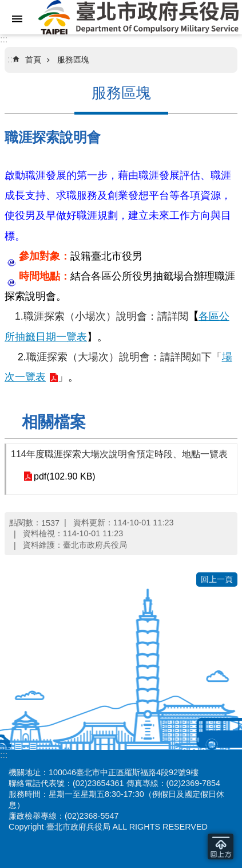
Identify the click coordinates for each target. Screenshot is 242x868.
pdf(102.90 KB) (65, 476)
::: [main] (11, 59)
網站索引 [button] (17, 19)
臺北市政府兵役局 (138, 17)
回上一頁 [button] (217, 579)
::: (4, 39)
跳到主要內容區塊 (6, 6)
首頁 (33, 60)
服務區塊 (73, 60)
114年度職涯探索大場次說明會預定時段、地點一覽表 (119, 454)
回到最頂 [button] (221, 847)
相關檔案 (54, 422)
